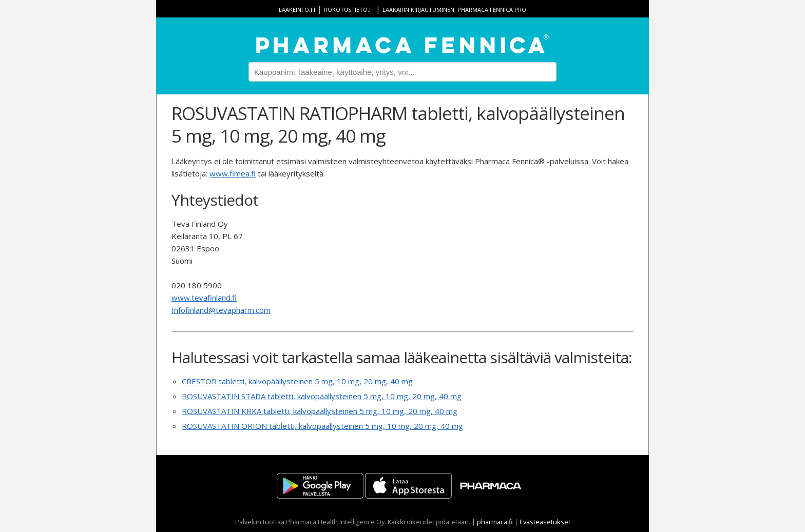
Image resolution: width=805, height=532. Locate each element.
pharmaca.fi (495, 522)
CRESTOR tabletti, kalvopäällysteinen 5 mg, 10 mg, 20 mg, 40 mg (297, 381)
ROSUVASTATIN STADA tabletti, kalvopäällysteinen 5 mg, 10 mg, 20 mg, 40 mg (322, 396)
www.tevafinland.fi (204, 298)
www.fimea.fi (233, 173)
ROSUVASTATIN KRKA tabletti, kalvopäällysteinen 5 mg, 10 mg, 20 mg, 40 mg (320, 411)
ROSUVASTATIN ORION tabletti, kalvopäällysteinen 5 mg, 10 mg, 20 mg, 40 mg (322, 426)
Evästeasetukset (545, 522)
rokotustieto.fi (349, 9)
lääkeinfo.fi (297, 9)
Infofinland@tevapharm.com (221, 310)
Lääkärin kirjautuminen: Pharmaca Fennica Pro (454, 9)
